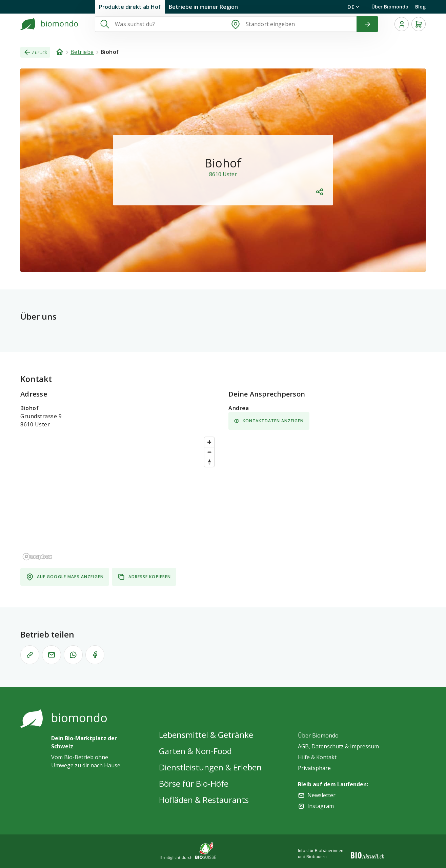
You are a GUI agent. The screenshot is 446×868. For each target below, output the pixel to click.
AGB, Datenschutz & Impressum (338, 746)
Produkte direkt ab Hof (130, 7)
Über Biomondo (390, 7)
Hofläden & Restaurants (204, 800)
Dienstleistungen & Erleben (210, 767)
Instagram (321, 806)
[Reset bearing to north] (209, 462)
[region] (119, 498)
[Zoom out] (209, 452)
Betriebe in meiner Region (203, 7)
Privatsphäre (314, 768)
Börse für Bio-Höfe (194, 783)
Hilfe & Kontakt (317, 757)
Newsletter (321, 795)
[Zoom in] (209, 442)
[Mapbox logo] (37, 557)
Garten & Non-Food (195, 751)
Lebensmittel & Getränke (206, 735)
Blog (420, 7)
